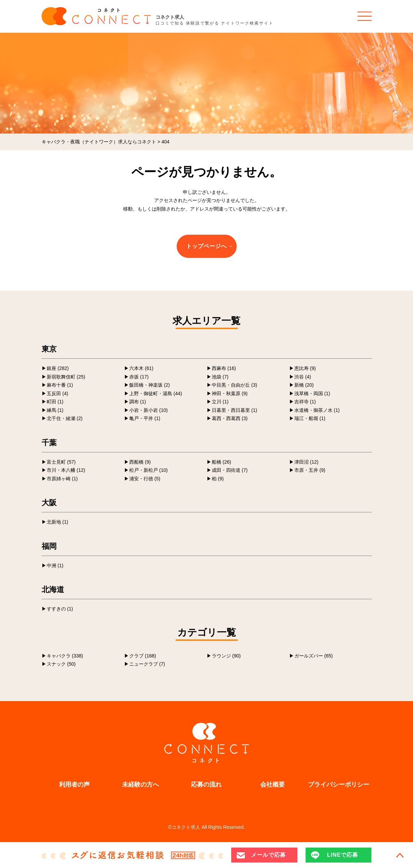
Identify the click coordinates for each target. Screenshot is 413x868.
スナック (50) (61, 664)
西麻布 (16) (224, 368)
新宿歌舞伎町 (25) (66, 377)
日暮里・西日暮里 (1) (234, 410)
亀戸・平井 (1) (145, 418)
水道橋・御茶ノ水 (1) (317, 410)
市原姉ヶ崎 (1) (62, 479)
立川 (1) (220, 402)
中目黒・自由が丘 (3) (234, 385)
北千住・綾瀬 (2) (65, 418)
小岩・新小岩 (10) (149, 410)
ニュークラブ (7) (147, 664)
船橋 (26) (222, 462)
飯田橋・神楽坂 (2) (150, 385)
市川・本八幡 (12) (66, 470)
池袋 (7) (220, 377)
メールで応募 (268, 855)
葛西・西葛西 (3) (230, 418)
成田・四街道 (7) (230, 470)
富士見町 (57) (61, 462)
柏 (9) (218, 479)
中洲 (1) (55, 565)
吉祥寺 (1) (305, 402)
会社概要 (272, 785)
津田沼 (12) (306, 462)
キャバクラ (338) (65, 656)
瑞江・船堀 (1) (310, 418)
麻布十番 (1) (60, 385)
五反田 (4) (57, 393)
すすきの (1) (60, 609)
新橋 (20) (304, 385)
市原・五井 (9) (310, 470)
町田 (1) (55, 402)
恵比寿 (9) (305, 368)
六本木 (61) (141, 368)
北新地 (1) (57, 522)
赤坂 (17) (139, 377)
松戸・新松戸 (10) (149, 470)
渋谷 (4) (303, 377)
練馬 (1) (55, 410)
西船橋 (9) (140, 462)
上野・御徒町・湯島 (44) (156, 393)
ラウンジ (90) (226, 656)
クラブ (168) (143, 656)
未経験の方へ (141, 785)
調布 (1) (138, 402)
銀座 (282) (58, 368)
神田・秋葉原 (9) (230, 393)
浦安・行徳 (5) (145, 479)
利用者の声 (74, 785)
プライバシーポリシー (339, 785)
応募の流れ (206, 785)
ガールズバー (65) (314, 656)
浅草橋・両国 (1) (312, 393)
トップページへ (206, 246)
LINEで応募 (343, 855)
